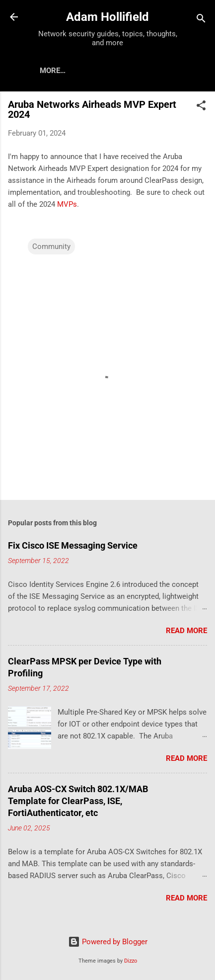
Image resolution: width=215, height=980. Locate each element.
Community (51, 246)
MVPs (67, 204)
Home (50, 71)
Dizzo (131, 961)
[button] (201, 107)
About (91, 71)
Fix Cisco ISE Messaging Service (73, 545)
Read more (186, 631)
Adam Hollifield (107, 17)
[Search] (201, 20)
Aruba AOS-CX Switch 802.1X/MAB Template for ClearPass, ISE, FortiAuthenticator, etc (78, 801)
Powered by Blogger (108, 942)
